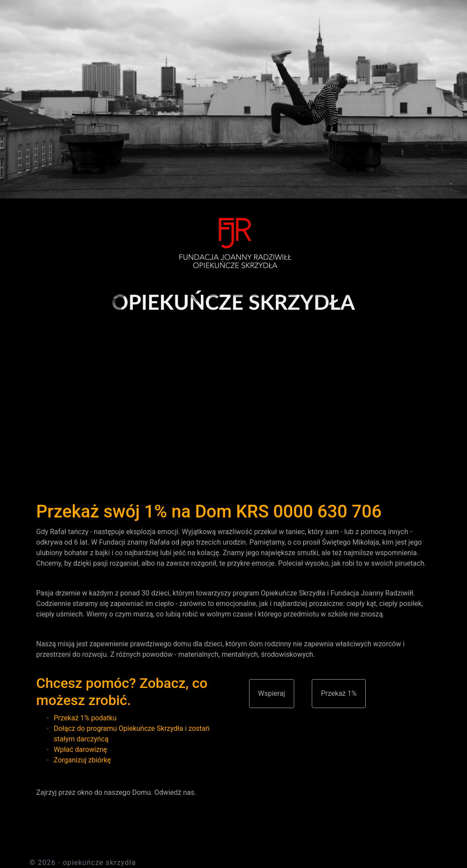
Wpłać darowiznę (81, 749)
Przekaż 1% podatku (85, 718)
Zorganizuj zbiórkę (83, 760)
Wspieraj (272, 693)
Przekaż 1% (339, 693)
